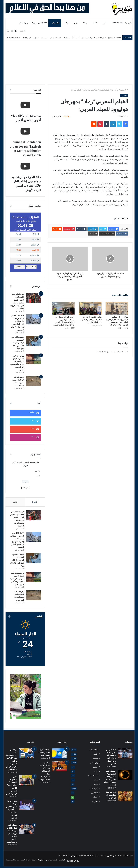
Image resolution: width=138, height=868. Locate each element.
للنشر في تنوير (56, 37)
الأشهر (15, 502)
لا (37, 476)
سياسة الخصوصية (13, 37)
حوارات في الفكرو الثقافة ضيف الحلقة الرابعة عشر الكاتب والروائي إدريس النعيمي (12, 837)
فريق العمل (27, 37)
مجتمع (105, 23)
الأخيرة (35, 502)
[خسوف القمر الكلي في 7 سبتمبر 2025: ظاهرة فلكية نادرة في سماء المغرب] (125, 778)
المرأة (96, 800)
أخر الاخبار (94, 792)
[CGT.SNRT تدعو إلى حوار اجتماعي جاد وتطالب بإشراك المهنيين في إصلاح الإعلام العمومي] (34, 319)
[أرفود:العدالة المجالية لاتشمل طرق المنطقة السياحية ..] (34, 381)
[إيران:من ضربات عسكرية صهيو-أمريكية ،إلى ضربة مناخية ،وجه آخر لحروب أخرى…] (34, 359)
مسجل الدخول (112, 352)
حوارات (33, 23)
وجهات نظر (24, 23)
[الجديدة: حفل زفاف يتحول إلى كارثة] (125, 799)
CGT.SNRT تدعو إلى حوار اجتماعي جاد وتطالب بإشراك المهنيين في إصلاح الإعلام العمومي (88, 37)
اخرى (96, 774)
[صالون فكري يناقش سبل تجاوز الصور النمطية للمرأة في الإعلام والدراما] (90, 308)
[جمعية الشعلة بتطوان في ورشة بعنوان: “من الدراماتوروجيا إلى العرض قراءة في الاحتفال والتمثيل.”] (63, 308)
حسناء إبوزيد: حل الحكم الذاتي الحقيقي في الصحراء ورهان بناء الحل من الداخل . (12, 813)
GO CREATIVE (64, 859)
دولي (76, 23)
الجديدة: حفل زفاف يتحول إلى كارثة (111, 798)
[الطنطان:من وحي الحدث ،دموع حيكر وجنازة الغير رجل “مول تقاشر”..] (125, 757)
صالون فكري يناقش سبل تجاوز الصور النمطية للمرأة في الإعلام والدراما (91, 320)
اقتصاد (95, 23)
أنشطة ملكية (118, 23)
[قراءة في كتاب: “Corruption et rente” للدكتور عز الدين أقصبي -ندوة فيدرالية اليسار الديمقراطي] (27, 757)
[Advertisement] (69, 60)
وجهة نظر (94, 766)
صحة (96, 787)
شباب (96, 783)
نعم (36, 471)
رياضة (85, 23)
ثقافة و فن (55, 23)
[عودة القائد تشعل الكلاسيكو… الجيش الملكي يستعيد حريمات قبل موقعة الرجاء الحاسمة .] (34, 298)
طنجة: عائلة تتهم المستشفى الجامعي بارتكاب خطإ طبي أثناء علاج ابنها (18, 343)
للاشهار (36, 37)
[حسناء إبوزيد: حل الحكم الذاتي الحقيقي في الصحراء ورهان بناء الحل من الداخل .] (27, 808)
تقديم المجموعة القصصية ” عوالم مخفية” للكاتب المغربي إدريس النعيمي (12, 788)
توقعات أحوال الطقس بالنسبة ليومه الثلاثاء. (44, 756)
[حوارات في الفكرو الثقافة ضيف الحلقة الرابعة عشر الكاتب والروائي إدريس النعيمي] (27, 832)
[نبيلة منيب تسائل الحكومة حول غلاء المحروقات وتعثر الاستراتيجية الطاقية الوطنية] (60, 769)
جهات (67, 23)
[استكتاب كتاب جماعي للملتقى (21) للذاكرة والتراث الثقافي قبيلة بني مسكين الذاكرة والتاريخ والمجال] (117, 308)
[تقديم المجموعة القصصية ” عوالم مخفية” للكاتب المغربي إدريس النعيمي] (27, 784)
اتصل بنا (45, 37)
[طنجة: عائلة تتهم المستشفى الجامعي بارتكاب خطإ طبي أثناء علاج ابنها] (34, 341)
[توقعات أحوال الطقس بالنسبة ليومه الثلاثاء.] (60, 757)
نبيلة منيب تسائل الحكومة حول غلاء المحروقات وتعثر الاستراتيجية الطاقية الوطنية (44, 774)
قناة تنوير (43, 23)
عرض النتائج (25, 488)
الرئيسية (128, 23)
